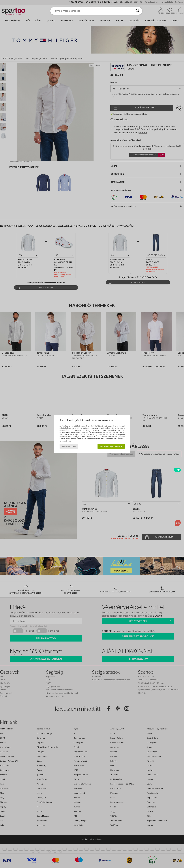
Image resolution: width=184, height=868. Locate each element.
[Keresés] (138, 11)
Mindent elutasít (69, 446)
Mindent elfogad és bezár (111, 446)
